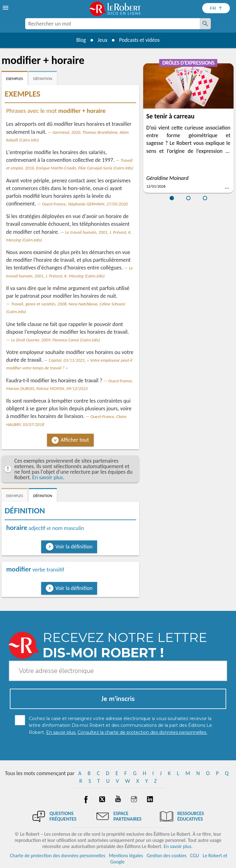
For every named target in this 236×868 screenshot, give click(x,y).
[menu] (6, 8)
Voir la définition (74, 547)
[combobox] (112, 24)
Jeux (102, 40)
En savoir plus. (48, 477)
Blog (81, 40)
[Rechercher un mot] (205, 24)
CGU (195, 856)
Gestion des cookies (167, 856)
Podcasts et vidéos (140, 40)
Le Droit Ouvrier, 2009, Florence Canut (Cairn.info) (55, 340)
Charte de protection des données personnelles (57, 856)
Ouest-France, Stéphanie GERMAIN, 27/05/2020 (85, 204)
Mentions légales (126, 856)
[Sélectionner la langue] (216, 8)
